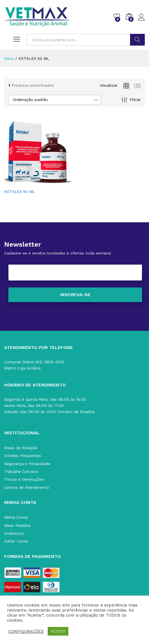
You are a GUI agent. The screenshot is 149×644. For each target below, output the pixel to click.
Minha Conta (16, 517)
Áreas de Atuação (21, 448)
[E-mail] (75, 273)
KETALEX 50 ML (20, 192)
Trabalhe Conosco (21, 471)
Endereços (14, 533)
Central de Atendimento (27, 487)
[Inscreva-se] (75, 295)
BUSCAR (137, 40)
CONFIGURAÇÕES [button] (26, 631)
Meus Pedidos (17, 525)
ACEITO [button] (58, 631)
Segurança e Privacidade (27, 464)
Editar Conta (16, 541)
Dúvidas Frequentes (23, 456)
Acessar (141, 17)
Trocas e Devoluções (24, 479)
